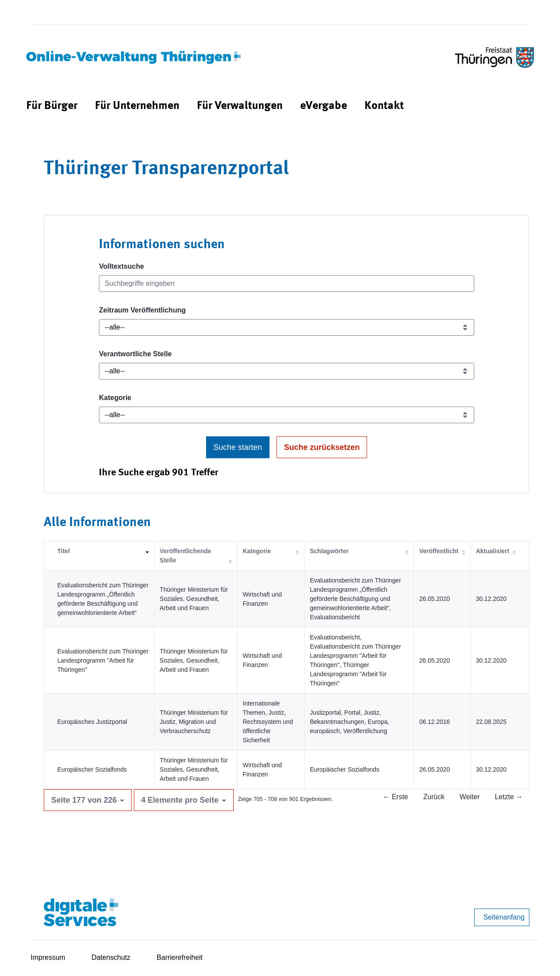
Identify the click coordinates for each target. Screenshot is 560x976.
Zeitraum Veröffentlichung (142, 310)
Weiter (470, 797)
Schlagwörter (329, 551)
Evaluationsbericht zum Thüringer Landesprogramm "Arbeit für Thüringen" (103, 660)
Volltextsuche (121, 266)
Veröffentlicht (439, 551)
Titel (64, 551)
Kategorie (115, 398)
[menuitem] (52, 106)
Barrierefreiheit (180, 957)
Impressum (48, 957)
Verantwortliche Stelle (135, 354)
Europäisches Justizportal (92, 722)
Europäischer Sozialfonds (92, 769)
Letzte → (509, 797)
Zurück (434, 797)
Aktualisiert (493, 551)
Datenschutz (111, 957)
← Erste (395, 797)
